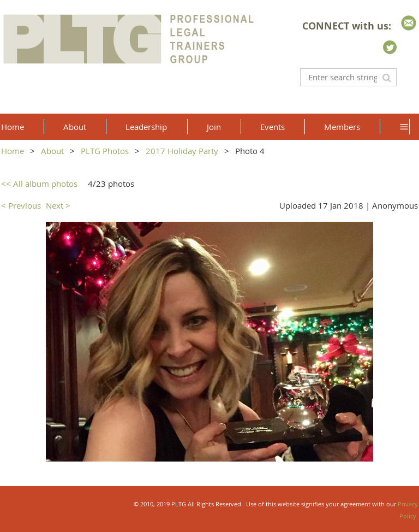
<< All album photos (39, 184)
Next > (58, 205)
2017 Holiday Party (182, 151)
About (52, 151)
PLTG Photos (105, 151)
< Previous (21, 205)
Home (13, 151)
